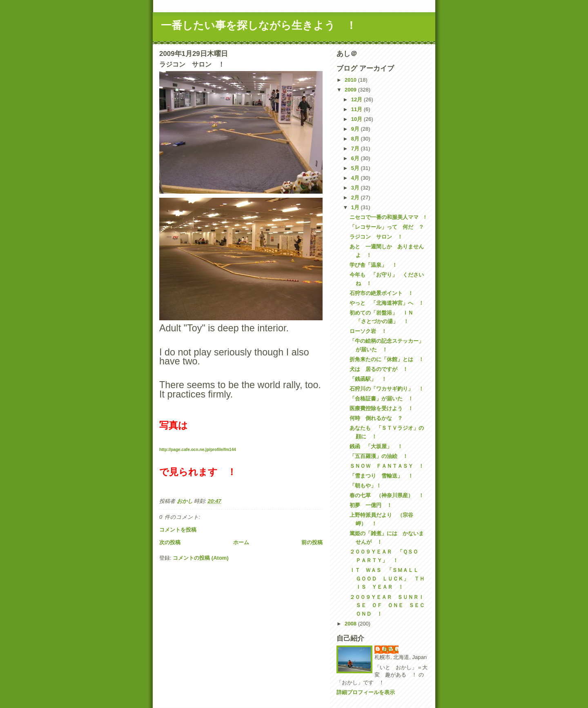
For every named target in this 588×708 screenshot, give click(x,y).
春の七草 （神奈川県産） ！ (387, 495)
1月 (356, 207)
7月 (356, 149)
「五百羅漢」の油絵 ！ (379, 456)
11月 (357, 109)
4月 (356, 178)
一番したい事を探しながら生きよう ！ (259, 25)
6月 (356, 158)
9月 (356, 129)
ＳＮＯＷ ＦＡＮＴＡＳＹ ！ (387, 466)
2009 (351, 90)
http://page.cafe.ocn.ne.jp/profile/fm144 (198, 450)
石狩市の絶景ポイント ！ (381, 293)
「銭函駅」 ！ (368, 379)
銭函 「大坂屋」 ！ (376, 446)
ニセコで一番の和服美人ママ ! (388, 217)
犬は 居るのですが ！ (379, 369)
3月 (356, 188)
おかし (391, 649)
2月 (356, 198)
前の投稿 (312, 542)
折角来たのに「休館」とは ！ (387, 359)
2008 (351, 624)
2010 (351, 80)
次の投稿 (170, 542)
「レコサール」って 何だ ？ (387, 227)
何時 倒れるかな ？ (376, 418)
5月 (356, 168)
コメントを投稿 (178, 530)
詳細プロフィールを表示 (366, 692)
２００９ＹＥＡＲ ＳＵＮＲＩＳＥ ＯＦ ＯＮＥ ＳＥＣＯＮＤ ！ (387, 606)
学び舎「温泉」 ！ (373, 265)
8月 (356, 139)
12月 (357, 99)
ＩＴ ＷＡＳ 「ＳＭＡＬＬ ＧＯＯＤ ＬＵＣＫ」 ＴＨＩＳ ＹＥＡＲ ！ (387, 579)
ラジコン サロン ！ (376, 237)
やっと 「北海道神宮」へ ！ (387, 303)
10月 (357, 119)
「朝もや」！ (365, 486)
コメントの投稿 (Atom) (201, 558)
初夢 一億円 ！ (371, 505)
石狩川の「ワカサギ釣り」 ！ (387, 389)
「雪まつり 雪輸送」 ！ (381, 476)
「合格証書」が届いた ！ (381, 399)
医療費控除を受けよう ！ (381, 408)
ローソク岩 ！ (368, 331)
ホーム (241, 542)
